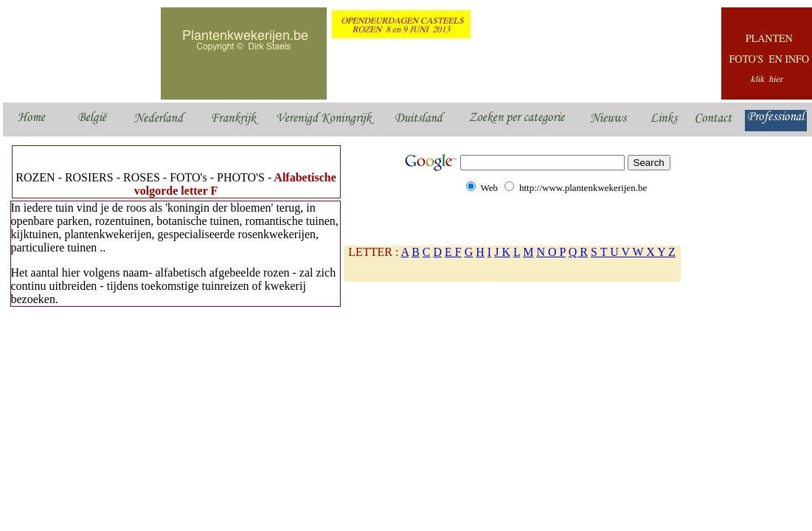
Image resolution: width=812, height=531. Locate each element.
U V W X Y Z (643, 252)
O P (557, 252)
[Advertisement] (278, 342)
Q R (578, 252)
